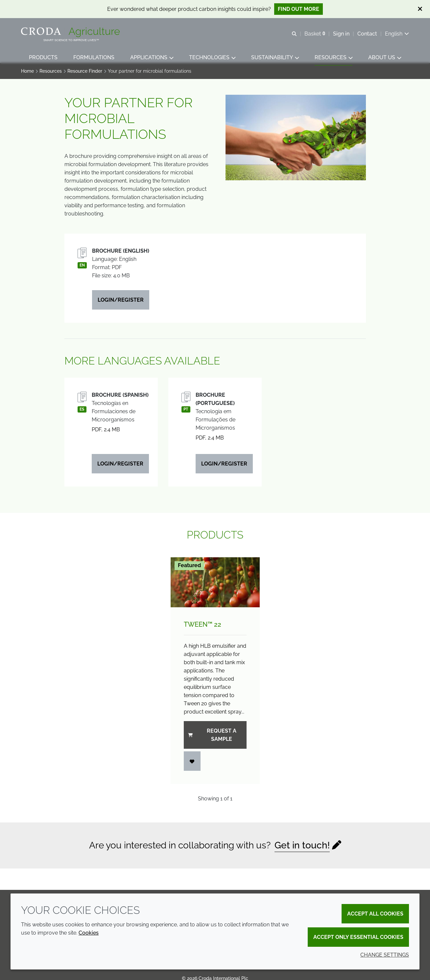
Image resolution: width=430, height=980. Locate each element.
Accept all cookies (375, 914)
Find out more (299, 9)
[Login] (192, 764)
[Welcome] (71, 32)
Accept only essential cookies (358, 937)
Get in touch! (302, 849)
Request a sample (212, 738)
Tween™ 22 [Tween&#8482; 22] (203, 628)
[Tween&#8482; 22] (215, 586)
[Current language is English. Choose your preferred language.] (397, 34)
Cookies (89, 933)
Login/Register (121, 303)
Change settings (385, 955)
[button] (43, 58)
